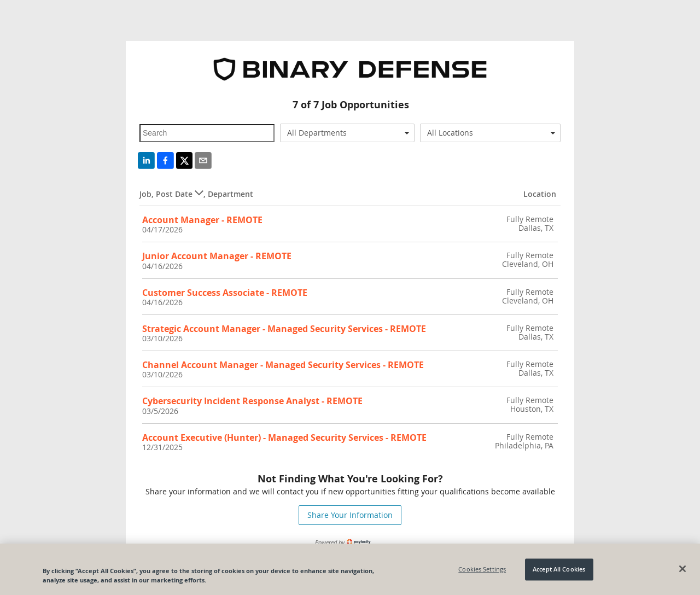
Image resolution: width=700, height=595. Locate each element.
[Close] (682, 572)
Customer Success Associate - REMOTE (225, 293)
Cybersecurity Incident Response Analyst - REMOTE (252, 401)
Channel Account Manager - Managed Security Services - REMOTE (283, 365)
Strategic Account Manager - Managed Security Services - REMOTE (284, 329)
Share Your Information (350, 515)
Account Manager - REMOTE (202, 220)
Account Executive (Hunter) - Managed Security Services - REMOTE (284, 437)
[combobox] (348, 133)
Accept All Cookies (559, 572)
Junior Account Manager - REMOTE (217, 256)
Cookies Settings (482, 572)
